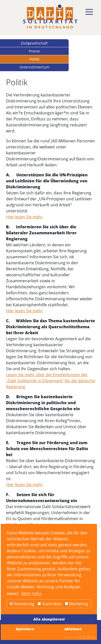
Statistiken (50, 604)
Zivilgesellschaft (34, 43)
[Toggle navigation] (89, 12)
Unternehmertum (34, 67)
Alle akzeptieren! (49, 619)
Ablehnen (73, 629)
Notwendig (22, 604)
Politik (34, 59)
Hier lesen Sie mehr (24, 217)
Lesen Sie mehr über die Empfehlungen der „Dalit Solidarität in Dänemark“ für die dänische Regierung (50, 381)
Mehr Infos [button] (31, 594)
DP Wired (88, 637)
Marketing (77, 604)
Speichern (25, 629)
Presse (34, 51)
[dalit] (50, 17)
